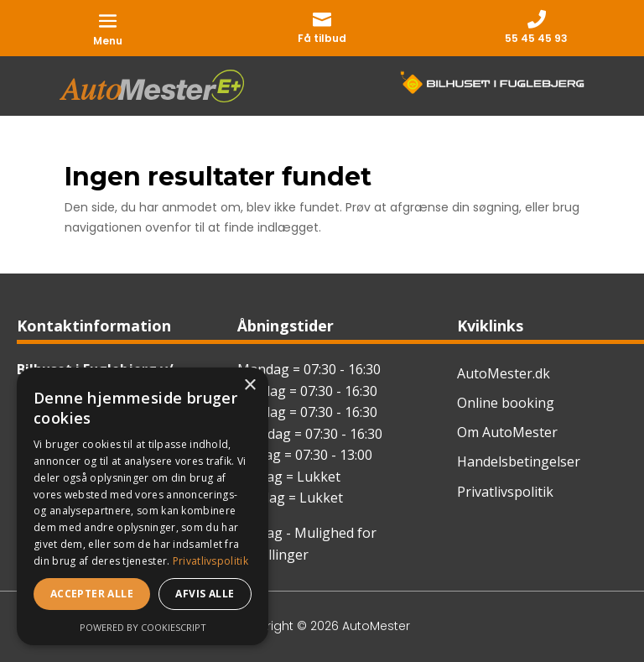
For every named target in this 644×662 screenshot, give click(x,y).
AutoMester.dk (504, 373)
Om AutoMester (507, 432)
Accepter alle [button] (92, 594)
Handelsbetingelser (519, 461)
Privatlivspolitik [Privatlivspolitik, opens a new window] (210, 561)
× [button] (249, 386)
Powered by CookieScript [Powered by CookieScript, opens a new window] (143, 627)
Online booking (506, 403)
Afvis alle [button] (205, 594)
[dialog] (143, 506)
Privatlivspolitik (505, 492)
